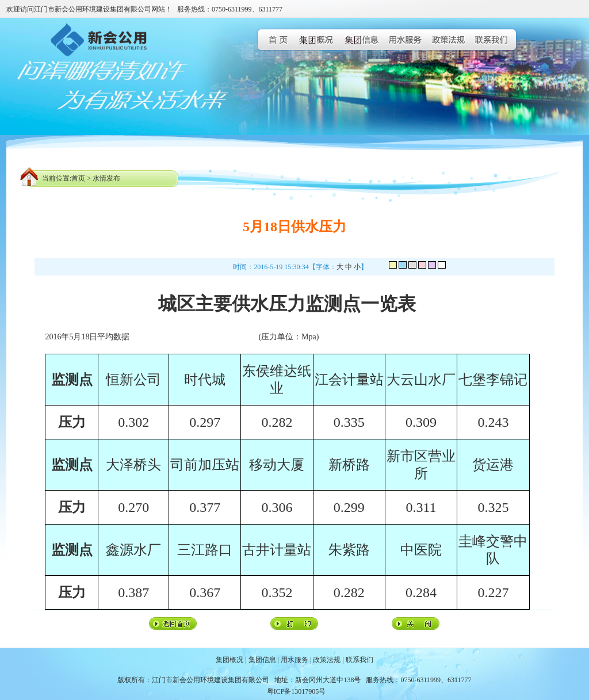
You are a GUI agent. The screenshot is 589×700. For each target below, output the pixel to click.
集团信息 (262, 660)
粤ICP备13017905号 (297, 691)
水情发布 (106, 178)
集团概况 (230, 660)
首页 (78, 178)
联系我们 (359, 660)
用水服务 (294, 660)
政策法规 (327, 660)
